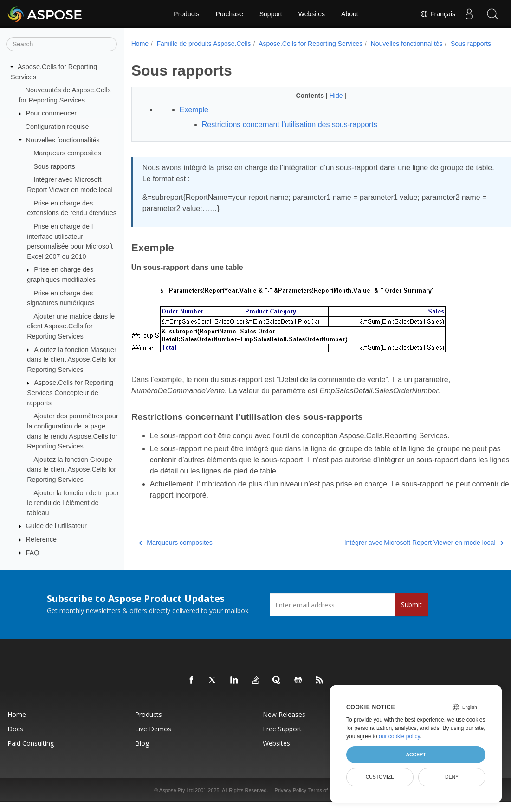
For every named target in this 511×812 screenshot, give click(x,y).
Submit (411, 614)
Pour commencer (52, 113)
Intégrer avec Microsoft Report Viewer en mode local (398, 552)
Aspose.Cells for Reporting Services (310, 44)
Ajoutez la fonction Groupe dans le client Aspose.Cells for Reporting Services (71, 470)
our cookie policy (399, 736)
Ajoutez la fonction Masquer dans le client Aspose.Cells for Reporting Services (72, 359)
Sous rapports (54, 166)
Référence (41, 539)
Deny (452, 777)
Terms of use (323, 800)
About (350, 14)
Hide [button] (324, 105)
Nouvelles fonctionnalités (63, 140)
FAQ (33, 552)
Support (271, 14)
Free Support (282, 738)
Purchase (230, 14)
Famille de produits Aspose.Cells (204, 44)
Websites (312, 14)
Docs (15, 738)
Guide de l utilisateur (56, 526)
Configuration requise (57, 127)
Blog (142, 753)
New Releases (284, 724)
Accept (416, 754)
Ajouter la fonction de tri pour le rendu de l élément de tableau (73, 502)
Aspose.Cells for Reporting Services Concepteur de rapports (70, 393)
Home (140, 44)
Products (186, 14)
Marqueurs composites (67, 153)
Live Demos (153, 738)
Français (438, 14)
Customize (380, 777)
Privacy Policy (291, 800)
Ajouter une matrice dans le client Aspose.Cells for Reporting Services (71, 326)
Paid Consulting (31, 753)
